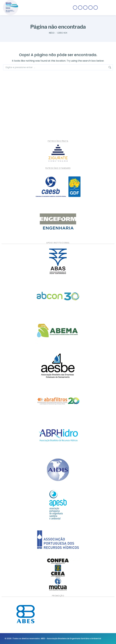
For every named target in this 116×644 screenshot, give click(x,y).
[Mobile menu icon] (107, 8)
